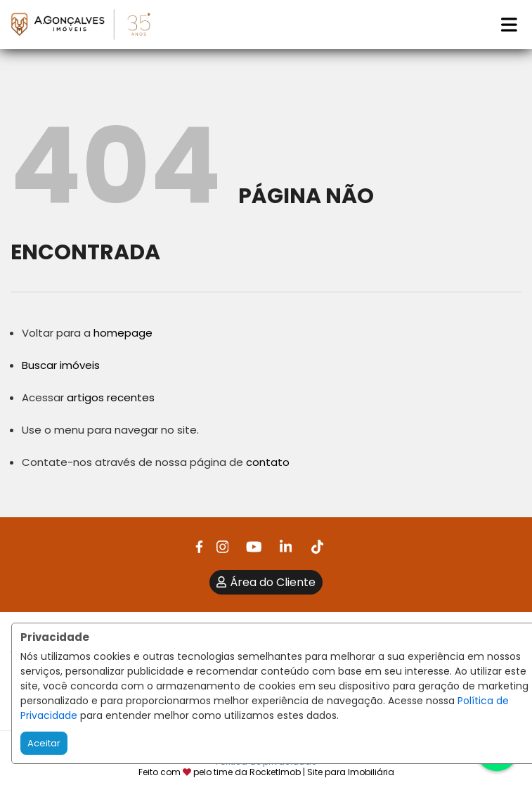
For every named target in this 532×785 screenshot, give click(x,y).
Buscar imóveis (61, 365)
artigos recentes (111, 397)
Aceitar (44, 743)
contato (268, 462)
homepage (123, 333)
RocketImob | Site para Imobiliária (322, 772)
